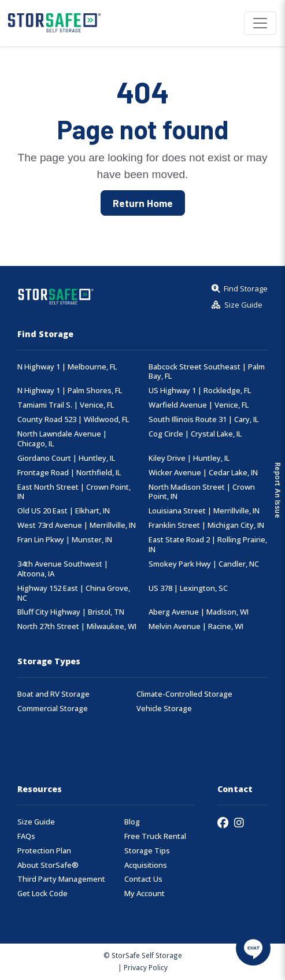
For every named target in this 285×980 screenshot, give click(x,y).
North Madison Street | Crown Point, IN (202, 492)
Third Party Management (61, 879)
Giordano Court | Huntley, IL (66, 458)
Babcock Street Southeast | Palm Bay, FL (207, 372)
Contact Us (143, 879)
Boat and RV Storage (53, 694)
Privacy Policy (146, 967)
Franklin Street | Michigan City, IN (206, 525)
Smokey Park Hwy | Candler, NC (204, 564)
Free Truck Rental (155, 836)
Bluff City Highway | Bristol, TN (71, 612)
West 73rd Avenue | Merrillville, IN (77, 525)
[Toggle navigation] (260, 23)
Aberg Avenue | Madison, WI (199, 612)
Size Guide (36, 822)
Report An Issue (278, 490)
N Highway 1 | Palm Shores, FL (70, 391)
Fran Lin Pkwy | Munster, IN (65, 540)
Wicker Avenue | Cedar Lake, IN (203, 473)
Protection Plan (44, 851)
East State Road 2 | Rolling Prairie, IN (208, 545)
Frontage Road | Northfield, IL (69, 473)
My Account (145, 894)
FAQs (26, 836)
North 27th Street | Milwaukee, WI (77, 626)
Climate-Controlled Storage (184, 694)
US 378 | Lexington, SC (188, 588)
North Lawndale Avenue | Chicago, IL (62, 439)
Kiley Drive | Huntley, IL (189, 458)
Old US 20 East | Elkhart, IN (64, 511)
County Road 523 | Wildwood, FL (73, 419)
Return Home (143, 203)
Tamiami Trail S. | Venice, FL (66, 405)
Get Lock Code (42, 894)
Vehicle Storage (164, 709)
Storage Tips (147, 851)
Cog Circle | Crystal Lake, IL (195, 434)
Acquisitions (146, 865)
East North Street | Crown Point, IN (74, 492)
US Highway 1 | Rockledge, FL (200, 391)
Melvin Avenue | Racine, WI (196, 626)
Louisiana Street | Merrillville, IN (204, 511)
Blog (132, 822)
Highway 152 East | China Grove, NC (74, 593)
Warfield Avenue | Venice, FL (199, 405)
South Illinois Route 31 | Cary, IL (203, 419)
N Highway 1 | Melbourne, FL (67, 367)
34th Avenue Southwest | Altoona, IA (63, 569)
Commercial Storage (53, 709)
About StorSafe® (48, 865)
